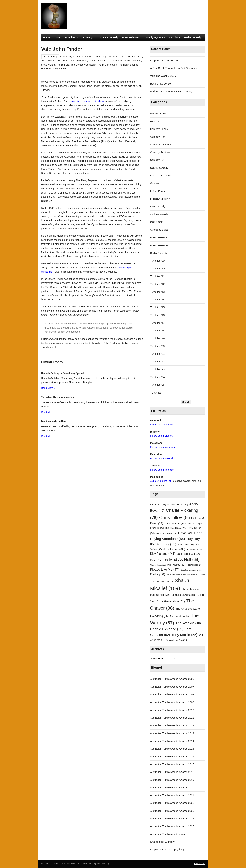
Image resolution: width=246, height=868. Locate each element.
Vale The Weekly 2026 (163, 76)
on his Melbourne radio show (88, 101)
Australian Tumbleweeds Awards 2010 (172, 710)
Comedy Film (158, 137)
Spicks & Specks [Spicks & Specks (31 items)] (183, 595)
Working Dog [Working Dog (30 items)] (178, 640)
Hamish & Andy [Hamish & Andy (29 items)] (166, 533)
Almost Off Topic (159, 113)
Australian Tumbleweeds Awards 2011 (172, 718)
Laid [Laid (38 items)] (182, 554)
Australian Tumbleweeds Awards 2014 (172, 741)
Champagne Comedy (162, 842)
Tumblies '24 (157, 377)
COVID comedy (159, 168)
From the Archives (160, 175)
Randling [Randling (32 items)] (158, 574)
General (155, 183)
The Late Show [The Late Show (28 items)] (180, 616)
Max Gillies (61, 61)
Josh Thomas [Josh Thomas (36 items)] (174, 549)
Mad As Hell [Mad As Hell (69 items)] (184, 559)
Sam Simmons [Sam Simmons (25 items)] (165, 581)
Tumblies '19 (157, 338)
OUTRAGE (156, 222)
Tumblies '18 (157, 330)
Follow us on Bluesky (162, 436)
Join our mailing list (160, 481)
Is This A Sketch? (160, 199)
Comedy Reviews (160, 152)
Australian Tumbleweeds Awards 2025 (172, 826)
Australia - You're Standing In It (125, 57)
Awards (154, 121)
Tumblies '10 (157, 269)
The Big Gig (63, 65)
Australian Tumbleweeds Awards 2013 (172, 733)
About (57, 37)
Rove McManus (133, 61)
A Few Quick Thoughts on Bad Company (173, 68)
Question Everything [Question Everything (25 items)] (191, 570)
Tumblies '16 (157, 315)
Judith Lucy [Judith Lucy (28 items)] (195, 549)
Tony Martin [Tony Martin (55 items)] (185, 635)
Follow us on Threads (162, 470)
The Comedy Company (83, 65)
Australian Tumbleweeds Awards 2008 (172, 694)
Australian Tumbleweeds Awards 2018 (172, 772)
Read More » (48, 388)
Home (46, 37)
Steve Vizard (48, 65)
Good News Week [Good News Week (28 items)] (181, 528)
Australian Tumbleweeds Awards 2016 (172, 757)
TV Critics (175, 37)
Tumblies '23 (157, 369)
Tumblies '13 (157, 292)
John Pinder (47, 61)
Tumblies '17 (157, 323)
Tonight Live (59, 69)
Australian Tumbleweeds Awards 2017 (172, 764)
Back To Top (199, 864)
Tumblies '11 (157, 276)
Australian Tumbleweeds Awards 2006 (172, 679)
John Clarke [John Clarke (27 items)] (186, 545)
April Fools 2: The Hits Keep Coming (171, 91)
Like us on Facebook (161, 425)
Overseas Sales (159, 230)
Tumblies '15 (157, 307)
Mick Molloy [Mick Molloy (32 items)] (176, 565)
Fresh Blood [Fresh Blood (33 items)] (159, 528)
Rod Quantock (115, 61)
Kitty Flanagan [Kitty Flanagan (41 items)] (163, 554)
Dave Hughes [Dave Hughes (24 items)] (195, 524)
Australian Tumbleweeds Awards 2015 (172, 749)
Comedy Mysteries (154, 37)
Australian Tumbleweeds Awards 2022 (172, 803)
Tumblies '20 (157, 346)
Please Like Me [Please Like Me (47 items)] (165, 570)
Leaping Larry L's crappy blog (167, 849)
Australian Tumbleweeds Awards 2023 (172, 811)
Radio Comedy (193, 37)
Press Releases (131, 37)
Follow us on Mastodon (163, 458)
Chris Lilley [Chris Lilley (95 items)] (175, 517)
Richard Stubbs (97, 61)
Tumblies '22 (157, 361)
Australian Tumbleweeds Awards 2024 (172, 818)
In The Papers (158, 191)
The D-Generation (107, 65)
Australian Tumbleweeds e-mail (168, 834)
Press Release (158, 237)
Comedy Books (159, 129)
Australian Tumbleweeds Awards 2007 (172, 687)
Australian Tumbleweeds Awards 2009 (172, 702)
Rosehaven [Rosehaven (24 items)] (190, 574)
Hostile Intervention (161, 84)
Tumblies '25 (157, 385)
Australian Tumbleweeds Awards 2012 (172, 725)
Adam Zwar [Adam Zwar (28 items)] (158, 504)
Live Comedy (50, 57)
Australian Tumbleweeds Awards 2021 (172, 795)
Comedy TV (90, 37)
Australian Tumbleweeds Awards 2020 (172, 787)
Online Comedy (109, 37)
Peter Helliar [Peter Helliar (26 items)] (194, 565)
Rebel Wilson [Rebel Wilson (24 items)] (174, 574)
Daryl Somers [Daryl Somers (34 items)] (175, 523)
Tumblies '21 (157, 354)
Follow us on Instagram (163, 447)
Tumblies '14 (157, 300)
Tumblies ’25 (72, 37)
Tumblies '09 (157, 261)
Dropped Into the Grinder (164, 60)
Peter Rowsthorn (78, 61)
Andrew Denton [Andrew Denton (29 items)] (178, 504)
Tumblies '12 (157, 284)
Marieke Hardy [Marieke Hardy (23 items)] (158, 565)
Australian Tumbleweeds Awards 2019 (172, 780)
